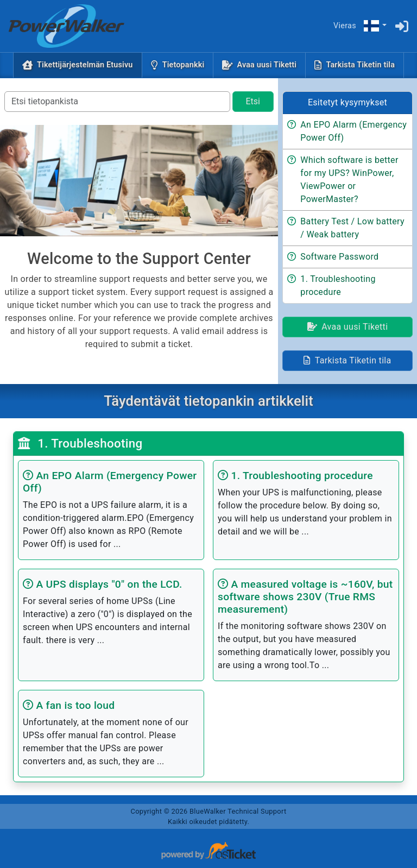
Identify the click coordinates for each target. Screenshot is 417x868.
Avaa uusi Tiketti (267, 65)
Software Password (339, 257)
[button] (375, 26)
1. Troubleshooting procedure (338, 285)
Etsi (253, 101)
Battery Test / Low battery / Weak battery (352, 228)
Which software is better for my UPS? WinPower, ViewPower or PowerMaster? (349, 180)
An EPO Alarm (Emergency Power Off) (353, 131)
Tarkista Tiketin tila (360, 65)
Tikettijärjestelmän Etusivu (87, 64)
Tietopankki (184, 65)
